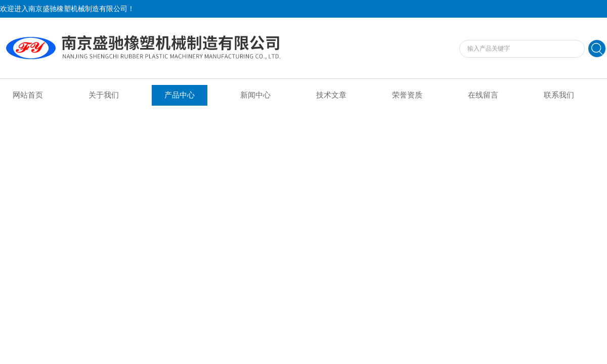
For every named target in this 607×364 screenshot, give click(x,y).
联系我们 (559, 95)
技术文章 (331, 95)
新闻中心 (255, 95)
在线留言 (483, 95)
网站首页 (28, 95)
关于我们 (104, 95)
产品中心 (180, 95)
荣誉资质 (407, 95)
